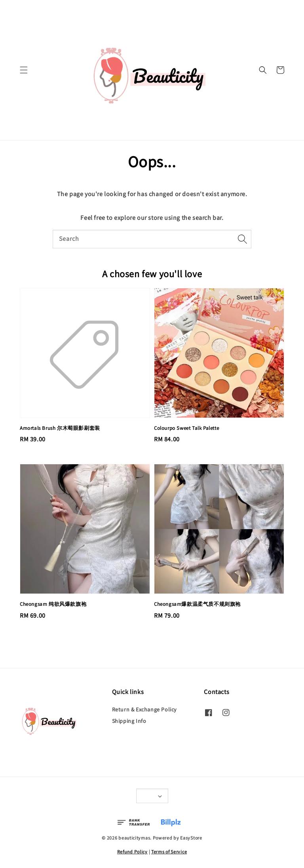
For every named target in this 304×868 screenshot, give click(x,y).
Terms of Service (169, 852)
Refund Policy (132, 852)
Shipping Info (129, 721)
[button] (24, 70)
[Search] (242, 239)
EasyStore (191, 838)
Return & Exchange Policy (144, 709)
